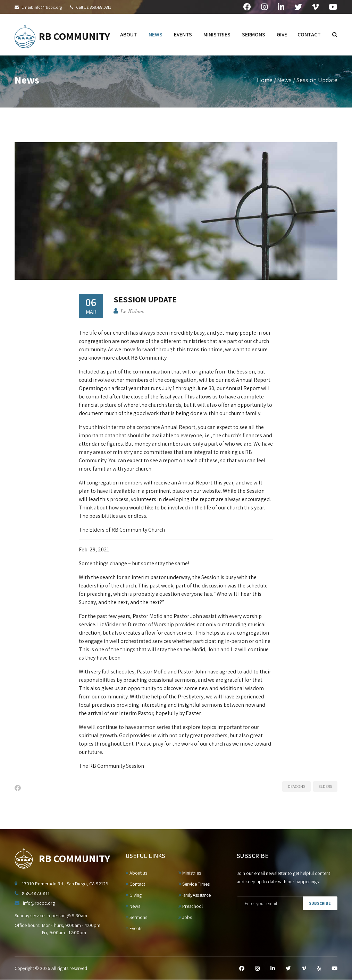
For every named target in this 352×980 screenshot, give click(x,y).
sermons (254, 35)
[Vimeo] (304, 969)
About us (136, 873)
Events (134, 928)
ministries (217, 35)
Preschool (191, 906)
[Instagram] (257, 969)
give (282, 35)
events (183, 35)
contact (309, 35)
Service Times (194, 884)
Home (265, 80)
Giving (134, 895)
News (284, 80)
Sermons (136, 917)
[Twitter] (288, 969)
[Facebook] (242, 969)
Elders (325, 786)
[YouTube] (334, 969)
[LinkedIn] (273, 969)
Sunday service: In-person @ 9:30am (51, 915)
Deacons (296, 786)
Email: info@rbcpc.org (42, 7)
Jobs (185, 917)
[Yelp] (319, 969)
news (156, 35)
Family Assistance (194, 895)
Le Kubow (132, 312)
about (129, 35)
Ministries (190, 873)
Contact (135, 884)
